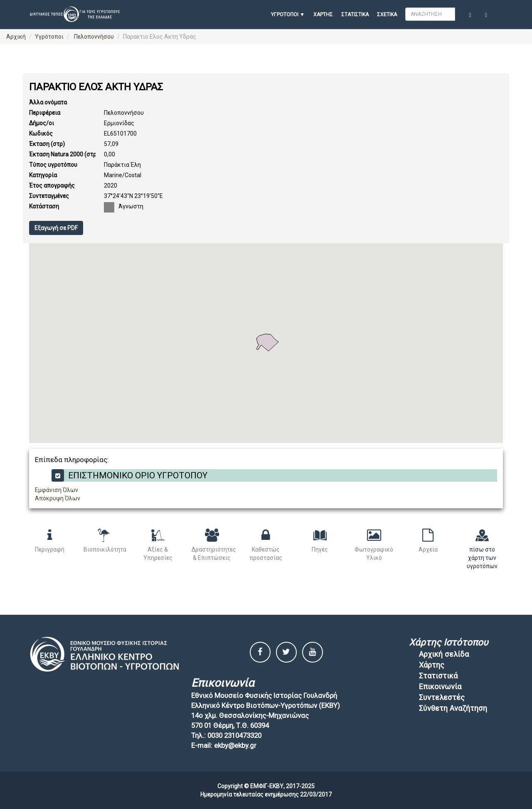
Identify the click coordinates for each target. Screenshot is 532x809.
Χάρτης (323, 15)
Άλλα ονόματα (48, 102)
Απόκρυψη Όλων (58, 498)
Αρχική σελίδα (444, 654)
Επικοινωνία (440, 687)
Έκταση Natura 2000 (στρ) (64, 154)
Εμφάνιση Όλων (57, 490)
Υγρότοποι (49, 37)
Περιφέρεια (45, 113)
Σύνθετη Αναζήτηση (453, 708)
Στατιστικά (355, 15)
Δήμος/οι (42, 123)
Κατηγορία (43, 175)
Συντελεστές (442, 697)
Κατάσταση (44, 206)
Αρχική (16, 37)
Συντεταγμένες (49, 196)
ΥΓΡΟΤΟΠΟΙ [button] (285, 15)
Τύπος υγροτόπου (53, 165)
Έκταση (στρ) (47, 144)
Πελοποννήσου (93, 37)
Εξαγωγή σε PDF (56, 228)
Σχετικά (387, 15)
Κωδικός (41, 134)
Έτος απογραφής (52, 186)
